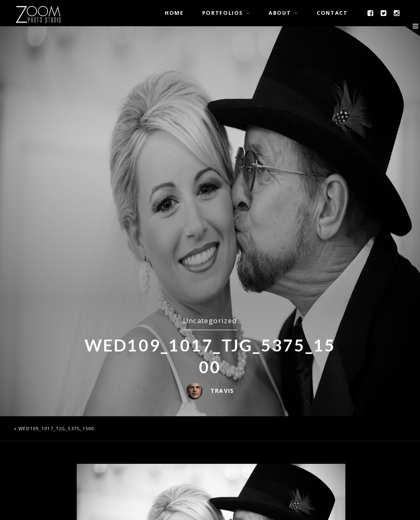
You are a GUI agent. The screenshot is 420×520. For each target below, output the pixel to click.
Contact (332, 13)
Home (174, 13)
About (280, 13)
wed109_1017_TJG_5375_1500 (56, 428)
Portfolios (223, 13)
